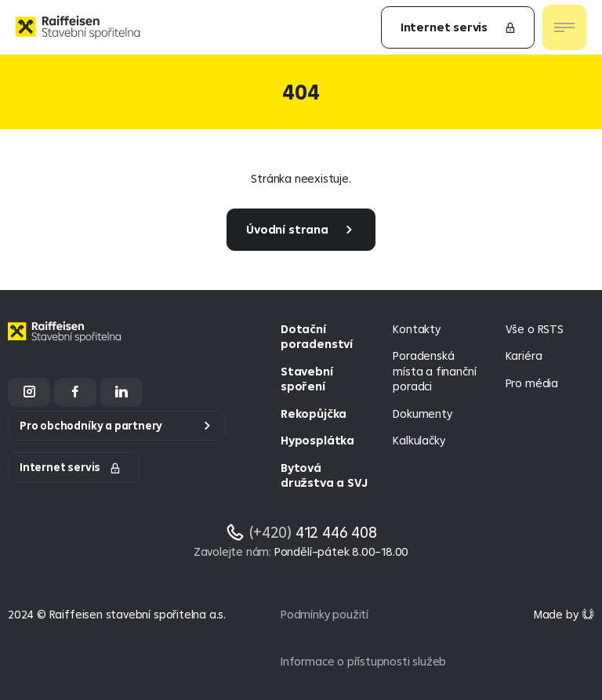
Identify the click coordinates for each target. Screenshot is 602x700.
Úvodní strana (287, 229)
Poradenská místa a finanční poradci (434, 371)
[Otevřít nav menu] (564, 27)
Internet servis (459, 27)
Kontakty (416, 329)
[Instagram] (29, 392)
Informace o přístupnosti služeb (363, 661)
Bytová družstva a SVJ (324, 475)
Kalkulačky (419, 440)
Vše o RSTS (535, 329)
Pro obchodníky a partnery (91, 426)
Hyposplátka (317, 440)
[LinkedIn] (121, 392)
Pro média (532, 383)
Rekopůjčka (314, 413)
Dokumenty (422, 413)
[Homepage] (67, 344)
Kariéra (524, 355)
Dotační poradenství (317, 337)
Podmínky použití (325, 614)
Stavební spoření (306, 379)
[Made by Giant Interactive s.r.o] (564, 614)
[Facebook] (75, 392)
